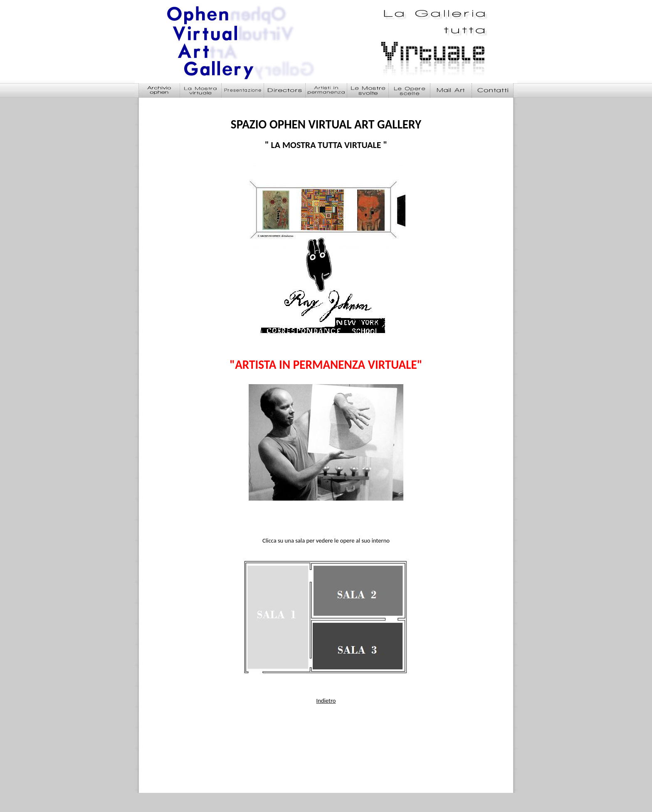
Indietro (326, 701)
